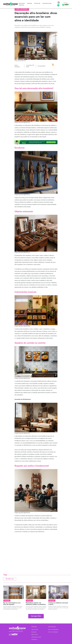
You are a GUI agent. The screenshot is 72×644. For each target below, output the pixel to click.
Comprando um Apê (47, 3)
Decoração (30, 3)
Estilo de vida (37, 3)
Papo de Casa (22, 3)
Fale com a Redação (53, 632)
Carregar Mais (36, 616)
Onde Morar (21, 5)
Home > (18, 9)
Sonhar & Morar (11, 3)
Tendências (10, 579)
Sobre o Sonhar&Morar (54, 630)
